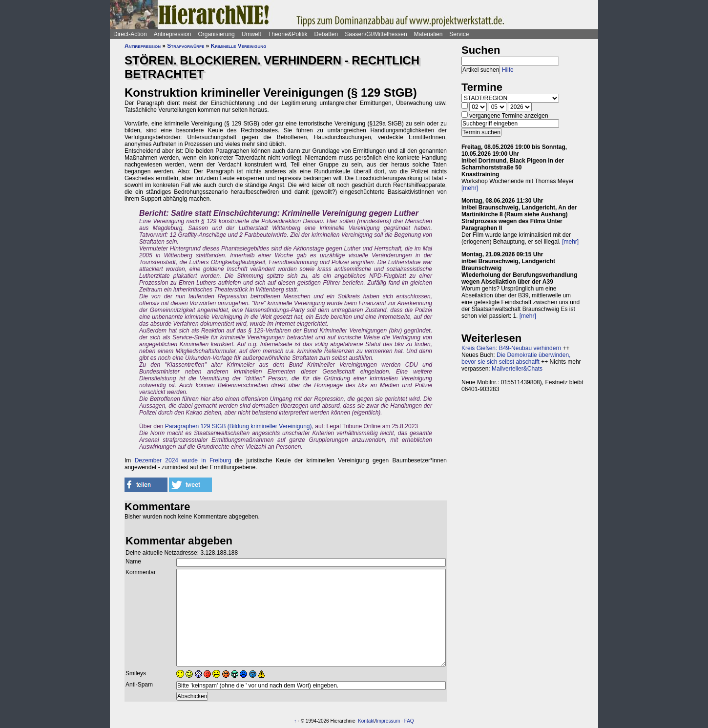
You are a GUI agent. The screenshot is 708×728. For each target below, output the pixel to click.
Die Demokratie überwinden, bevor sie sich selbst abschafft (516, 358)
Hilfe (508, 70)
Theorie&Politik (288, 34)
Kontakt (366, 721)
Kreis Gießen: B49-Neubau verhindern (511, 348)
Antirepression (173, 34)
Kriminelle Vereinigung (239, 46)
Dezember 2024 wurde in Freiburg (183, 460)
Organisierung (216, 34)
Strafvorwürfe (186, 46)
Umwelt (251, 34)
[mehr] (470, 188)
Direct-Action (130, 34)
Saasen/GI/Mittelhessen (376, 34)
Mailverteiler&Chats (517, 369)
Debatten (326, 34)
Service (459, 34)
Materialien (428, 34)
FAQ (409, 721)
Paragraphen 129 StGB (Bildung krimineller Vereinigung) (239, 426)
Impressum (388, 721)
